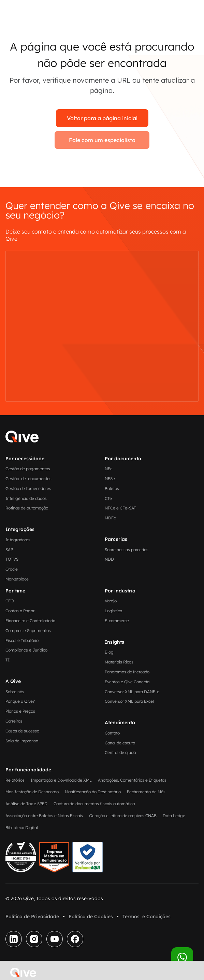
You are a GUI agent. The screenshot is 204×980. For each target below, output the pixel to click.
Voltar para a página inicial (102, 118)
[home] (21, 972)
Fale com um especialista (102, 140)
